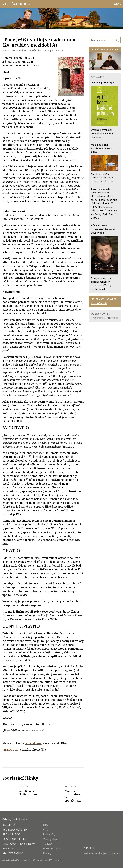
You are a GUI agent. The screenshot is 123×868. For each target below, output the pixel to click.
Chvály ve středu (101, 189)
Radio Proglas (52, 848)
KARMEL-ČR (10, 825)
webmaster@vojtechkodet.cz (102, 853)
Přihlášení (97, 318)
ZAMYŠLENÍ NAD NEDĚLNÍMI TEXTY (30, 50)
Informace (112, 318)
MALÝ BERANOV (13, 853)
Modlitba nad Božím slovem (28, 793)
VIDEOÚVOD (11, 750)
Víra (46, 830)
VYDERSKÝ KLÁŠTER (15, 830)
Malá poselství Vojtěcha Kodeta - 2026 (102, 148)
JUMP (47, 825)
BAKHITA (8, 848)
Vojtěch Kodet (17, 4)
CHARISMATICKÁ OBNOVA (19, 844)
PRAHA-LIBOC (11, 834)
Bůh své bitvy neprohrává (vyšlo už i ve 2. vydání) (104, 229)
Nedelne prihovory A (103, 82)
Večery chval (51, 839)
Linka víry (49, 834)
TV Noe (48, 844)
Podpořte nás (99, 303)
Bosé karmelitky (14, 839)
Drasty (47, 853)
